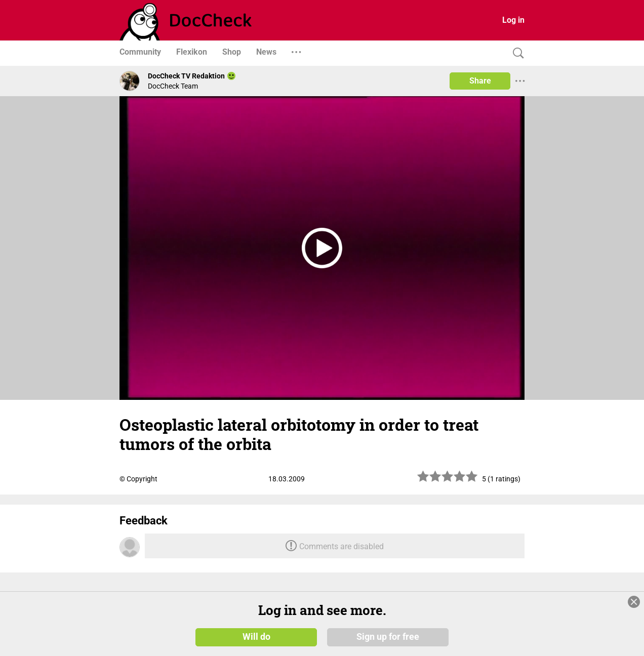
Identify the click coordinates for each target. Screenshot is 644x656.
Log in (513, 20)
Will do (256, 637)
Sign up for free (388, 637)
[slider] (448, 480)
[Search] (516, 53)
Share (480, 81)
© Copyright (138, 479)
